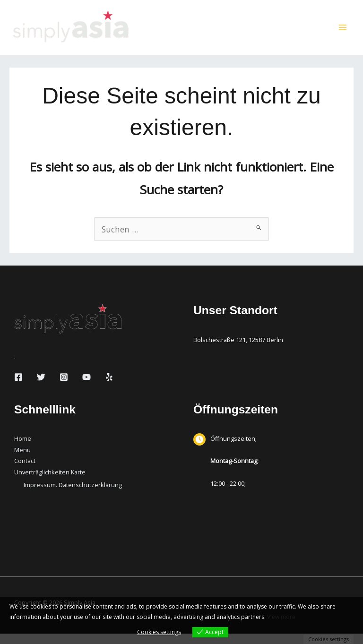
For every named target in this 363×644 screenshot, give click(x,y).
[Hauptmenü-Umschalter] (343, 33)
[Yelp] (109, 387)
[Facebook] (18, 387)
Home (23, 449)
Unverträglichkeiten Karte (50, 482)
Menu (22, 460)
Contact (25, 471)
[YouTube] (86, 387)
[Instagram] (64, 387)
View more (281, 617)
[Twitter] (41, 387)
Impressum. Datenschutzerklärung (73, 495)
